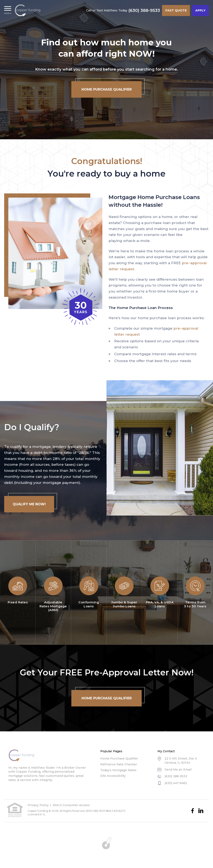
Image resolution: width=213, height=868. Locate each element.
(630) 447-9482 (176, 783)
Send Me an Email (178, 770)
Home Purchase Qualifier (119, 758)
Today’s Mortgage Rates (118, 770)
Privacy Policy (38, 805)
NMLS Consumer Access (71, 805)
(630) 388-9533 (144, 10)
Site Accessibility (113, 776)
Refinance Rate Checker (119, 764)
